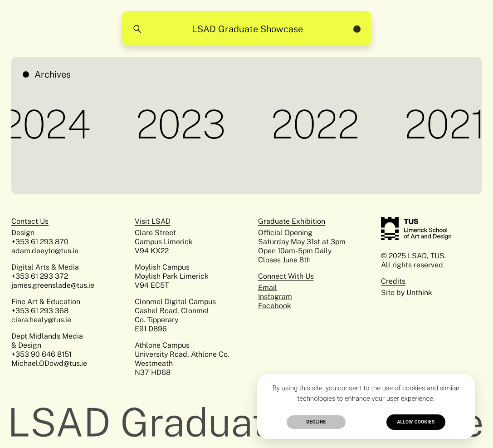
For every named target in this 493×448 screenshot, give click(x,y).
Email (268, 288)
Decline (316, 422)
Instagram (275, 297)
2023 (184, 124)
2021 (449, 124)
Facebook (275, 306)
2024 (49, 124)
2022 (318, 124)
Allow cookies (416, 422)
